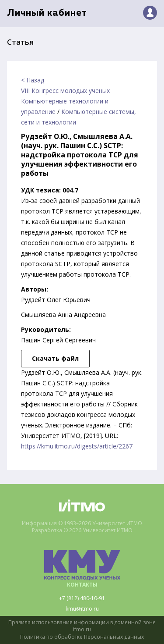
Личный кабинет (47, 13)
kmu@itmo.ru (82, 609)
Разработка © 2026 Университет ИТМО (82, 530)
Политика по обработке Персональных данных (82, 637)
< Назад (33, 80)
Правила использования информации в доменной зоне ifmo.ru (82, 626)
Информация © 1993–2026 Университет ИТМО (82, 523)
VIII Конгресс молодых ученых (65, 91)
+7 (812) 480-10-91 (82, 598)
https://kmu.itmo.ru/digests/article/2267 (77, 446)
